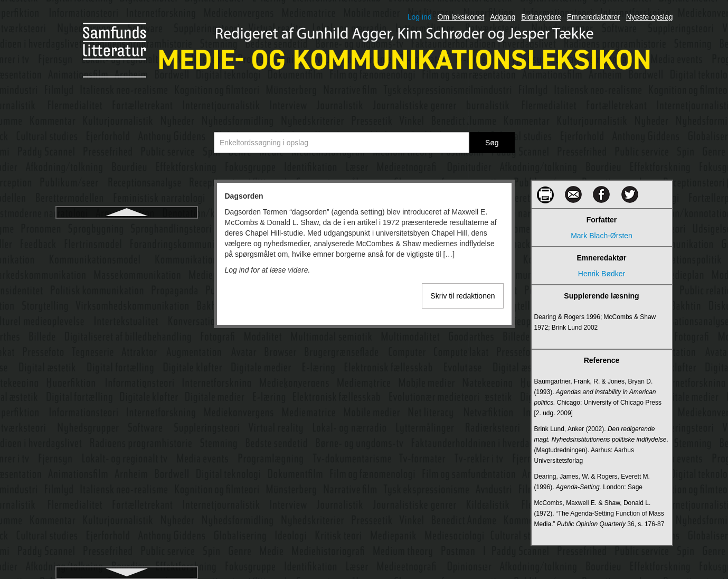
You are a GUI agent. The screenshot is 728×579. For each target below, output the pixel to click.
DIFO (126, 495)
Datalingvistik (126, 305)
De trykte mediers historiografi (127, 324)
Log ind (420, 17)
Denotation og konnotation (126, 381)
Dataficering (126, 286)
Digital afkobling (126, 514)
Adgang (503, 17)
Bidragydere (541, 17)
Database (127, 267)
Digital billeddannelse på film (126, 552)
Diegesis (127, 457)
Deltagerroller (126, 362)
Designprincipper (126, 419)
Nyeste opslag (650, 17)
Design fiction (126, 400)
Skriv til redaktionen (462, 296)
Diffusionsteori (126, 476)
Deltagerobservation (126, 343)
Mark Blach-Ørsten (602, 236)
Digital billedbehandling (127, 533)
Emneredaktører (594, 17)
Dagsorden (126, 229)
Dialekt (126, 438)
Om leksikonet (461, 17)
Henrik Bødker (602, 274)
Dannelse (126, 248)
